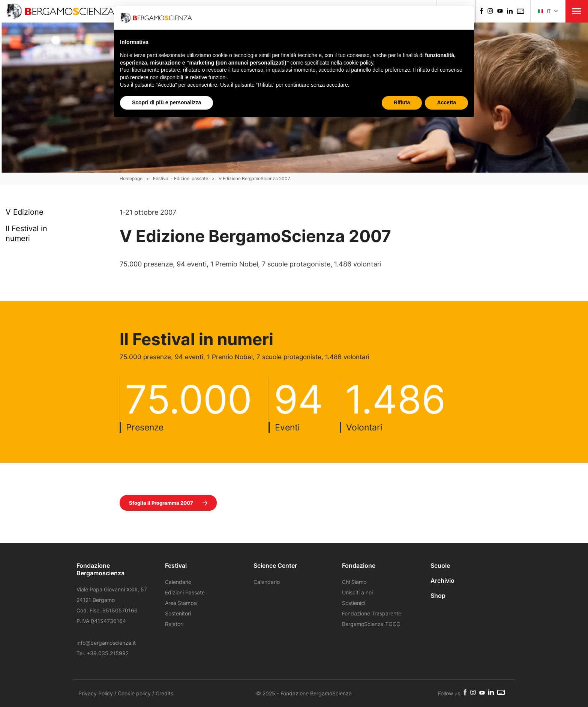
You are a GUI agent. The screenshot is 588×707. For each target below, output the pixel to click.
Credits (164, 693)
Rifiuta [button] (402, 102)
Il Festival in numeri (26, 233)
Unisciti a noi (357, 592)
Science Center (275, 566)
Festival (176, 566)
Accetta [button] (446, 102)
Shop (438, 596)
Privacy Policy (96, 693)
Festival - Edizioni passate (181, 178)
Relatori (174, 624)
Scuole (440, 566)
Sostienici (354, 603)
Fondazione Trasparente (372, 613)
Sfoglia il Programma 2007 (168, 503)
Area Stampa (181, 603)
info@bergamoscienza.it (106, 643)
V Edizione (25, 212)
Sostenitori (178, 613)
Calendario (178, 582)
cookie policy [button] (358, 63)
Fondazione (359, 566)
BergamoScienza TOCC (371, 624)
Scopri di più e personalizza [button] (166, 102)
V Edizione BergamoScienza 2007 (254, 178)
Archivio (442, 581)
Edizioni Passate (185, 592)
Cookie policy (134, 693)
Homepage (131, 178)
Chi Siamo (354, 582)
